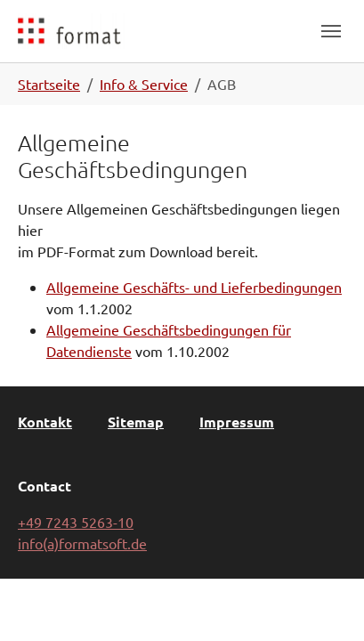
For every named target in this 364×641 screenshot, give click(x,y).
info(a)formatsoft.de (82, 543)
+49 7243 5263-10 (76, 522)
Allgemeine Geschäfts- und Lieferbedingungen (194, 287)
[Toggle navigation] (331, 31)
